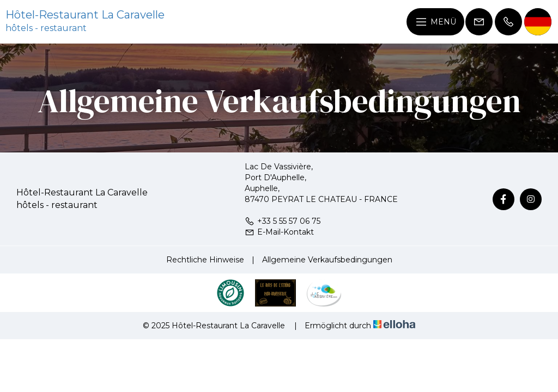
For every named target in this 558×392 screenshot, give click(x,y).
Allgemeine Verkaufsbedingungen (327, 260)
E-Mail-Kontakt (279, 232)
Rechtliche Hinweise (205, 260)
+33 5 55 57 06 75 (283, 221)
